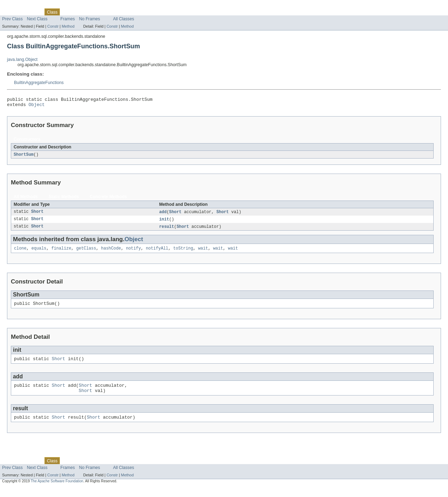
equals (39, 252)
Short (37, 215)
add (163, 215)
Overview (11, 12)
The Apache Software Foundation (57, 491)
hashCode (111, 252)
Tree (80, 12)
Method (68, 26)
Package (32, 12)
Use (68, 12)
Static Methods (64, 199)
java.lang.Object (22, 59)
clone (20, 252)
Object (37, 106)
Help (134, 12)
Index (120, 12)
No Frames (90, 19)
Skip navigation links (19, 6)
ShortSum (24, 157)
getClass (86, 252)
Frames (68, 19)
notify (134, 252)
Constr (53, 26)
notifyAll (157, 252)
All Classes (124, 19)
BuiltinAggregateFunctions (39, 83)
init (164, 222)
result (167, 230)
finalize (61, 252)
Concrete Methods (108, 199)
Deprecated (100, 12)
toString (183, 252)
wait (203, 252)
